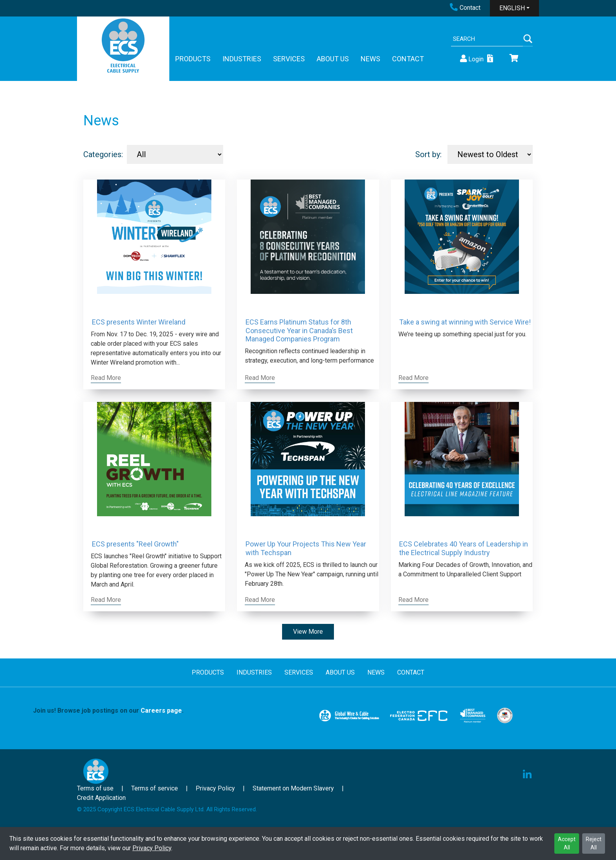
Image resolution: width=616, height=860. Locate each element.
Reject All (594, 843)
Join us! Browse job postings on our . (108, 711)
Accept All (567, 843)
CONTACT (408, 59)
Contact (465, 8)
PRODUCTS (193, 59)
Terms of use (95, 788)
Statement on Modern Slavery (293, 788)
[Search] (487, 39)
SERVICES (289, 59)
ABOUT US (333, 59)
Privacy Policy (152, 848)
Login (471, 59)
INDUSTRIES (242, 59)
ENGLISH (512, 8)
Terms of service (155, 788)
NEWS (370, 59)
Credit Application (101, 798)
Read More (106, 378)
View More (308, 632)
